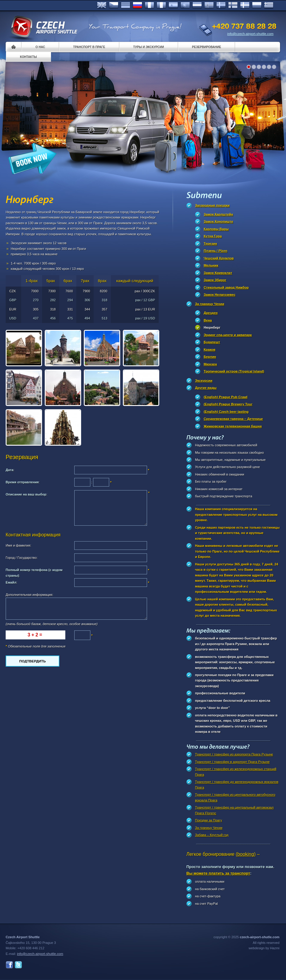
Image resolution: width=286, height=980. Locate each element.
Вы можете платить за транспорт (218, 873)
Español (173, 5)
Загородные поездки (212, 205)
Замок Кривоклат (218, 273)
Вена (208, 320)
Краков (210, 350)
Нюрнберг (212, 327)
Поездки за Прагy (209, 820)
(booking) (246, 854)
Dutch (197, 5)
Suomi (233, 5)
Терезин (210, 244)
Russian (137, 5)
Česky (114, 5)
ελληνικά (269, 5)
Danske (245, 5)
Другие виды (206, 388)
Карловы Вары (216, 229)
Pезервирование (207, 47)
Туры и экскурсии (149, 47)
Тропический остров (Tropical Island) (234, 371)
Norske (209, 5)
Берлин (210, 357)
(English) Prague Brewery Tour (228, 404)
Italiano (161, 5)
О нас (40, 47)
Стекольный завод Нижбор (226, 287)
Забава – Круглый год (212, 835)
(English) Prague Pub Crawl (226, 397)
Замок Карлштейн (218, 214)
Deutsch (126, 5)
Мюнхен (210, 364)
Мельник (211, 265)
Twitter (18, 965)
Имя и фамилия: (18, 545)
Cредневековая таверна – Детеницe (233, 419)
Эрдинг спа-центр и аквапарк (228, 335)
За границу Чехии (210, 304)
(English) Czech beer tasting (226, 412)
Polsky (257, 5)
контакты (28, 57)
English (102, 5)
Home (14, 47)
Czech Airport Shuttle (44, 27)
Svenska (221, 5)
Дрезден (211, 313)
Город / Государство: (22, 558)
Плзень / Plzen (215, 251)
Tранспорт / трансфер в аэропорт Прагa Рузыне (232, 762)
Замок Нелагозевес (219, 295)
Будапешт (212, 342)
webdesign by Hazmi (264, 948)
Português (185, 5)
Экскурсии (204, 381)
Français (149, 5)
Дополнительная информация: (30, 595)
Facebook (9, 965)
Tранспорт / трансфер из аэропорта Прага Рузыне (234, 754)
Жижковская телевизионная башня (233, 426)
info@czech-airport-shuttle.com (250, 34)
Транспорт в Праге (89, 47)
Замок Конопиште (218, 221)
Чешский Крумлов (219, 258)
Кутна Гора (213, 236)
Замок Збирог (215, 280)
